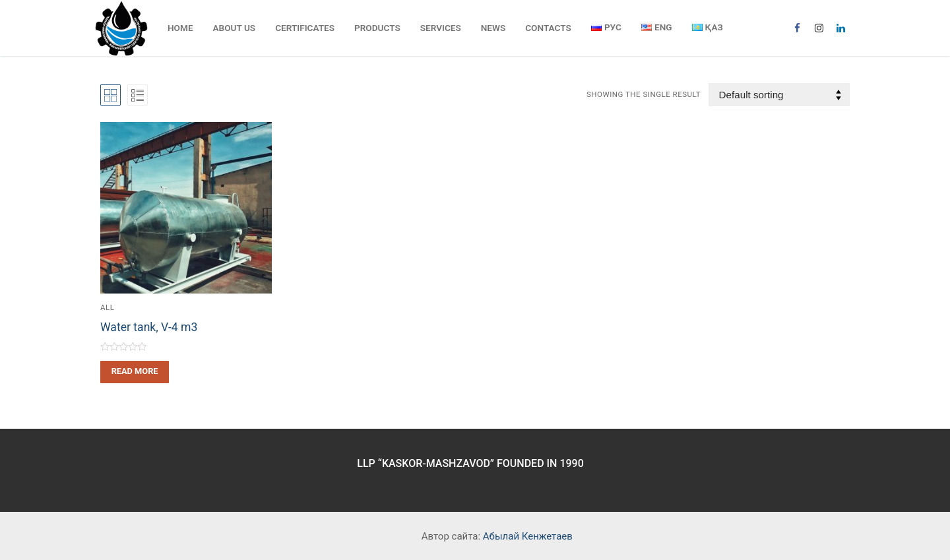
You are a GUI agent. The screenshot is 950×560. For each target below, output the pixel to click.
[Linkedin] (841, 28)
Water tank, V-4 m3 (149, 327)
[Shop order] (779, 95)
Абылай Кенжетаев (528, 536)
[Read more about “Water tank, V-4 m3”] (135, 372)
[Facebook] (797, 28)
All (107, 307)
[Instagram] (819, 28)
